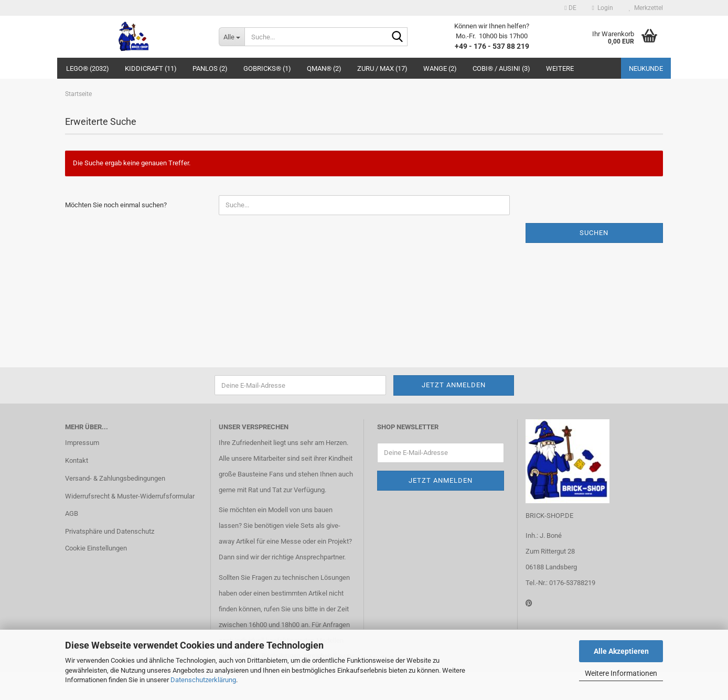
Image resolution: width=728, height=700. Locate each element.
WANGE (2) (440, 68)
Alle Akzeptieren (621, 651)
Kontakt (77, 460)
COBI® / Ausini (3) (501, 68)
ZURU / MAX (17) (382, 68)
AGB (72, 513)
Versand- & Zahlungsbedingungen (115, 478)
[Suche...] (232, 37)
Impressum (82, 443)
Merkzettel (646, 8)
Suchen (594, 233)
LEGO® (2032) (88, 68)
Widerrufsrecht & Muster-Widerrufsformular (130, 496)
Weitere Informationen (621, 673)
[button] (570, 8)
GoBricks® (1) (267, 68)
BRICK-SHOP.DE (549, 516)
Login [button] (603, 8)
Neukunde (646, 68)
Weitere (560, 68)
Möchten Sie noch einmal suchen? (116, 205)
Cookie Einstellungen (96, 548)
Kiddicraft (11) (151, 68)
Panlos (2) (210, 68)
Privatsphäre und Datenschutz (110, 531)
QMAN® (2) (324, 68)
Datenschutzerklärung (203, 680)
